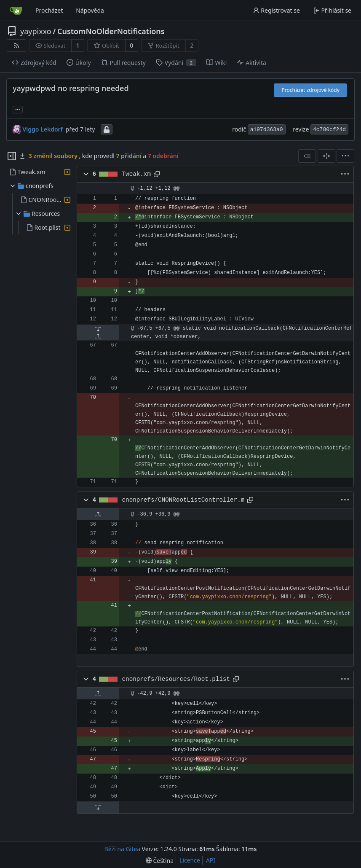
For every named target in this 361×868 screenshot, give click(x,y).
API (211, 860)
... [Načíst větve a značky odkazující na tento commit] (18, 109)
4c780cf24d (329, 130)
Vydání (176, 63)
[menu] (345, 156)
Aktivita (251, 63)
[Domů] (16, 11)
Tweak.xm (136, 174)
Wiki (217, 63)
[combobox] (307, 156)
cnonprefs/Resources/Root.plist (176, 679)
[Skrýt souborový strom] (12, 156)
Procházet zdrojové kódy (311, 90)
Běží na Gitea (122, 849)
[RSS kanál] (16, 46)
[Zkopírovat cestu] (157, 174)
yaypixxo (36, 31)
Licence (190, 860)
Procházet (49, 10)
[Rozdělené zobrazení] (326, 156)
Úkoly (79, 63)
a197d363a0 (267, 130)
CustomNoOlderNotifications (111, 31)
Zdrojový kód (34, 63)
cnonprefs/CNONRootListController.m (183, 500)
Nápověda (90, 10)
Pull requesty (123, 63)
